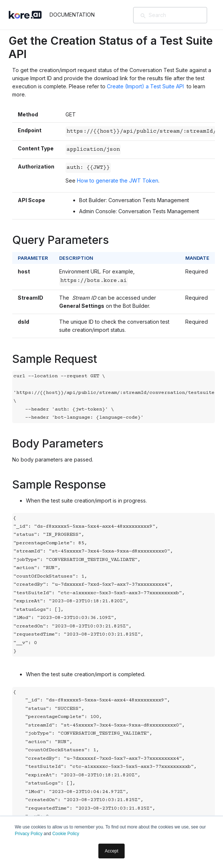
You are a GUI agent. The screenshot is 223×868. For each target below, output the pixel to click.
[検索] (143, 16)
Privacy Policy (29, 834)
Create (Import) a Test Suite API (146, 86)
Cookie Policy (66, 834)
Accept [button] (111, 851)
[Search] (181, 15)
